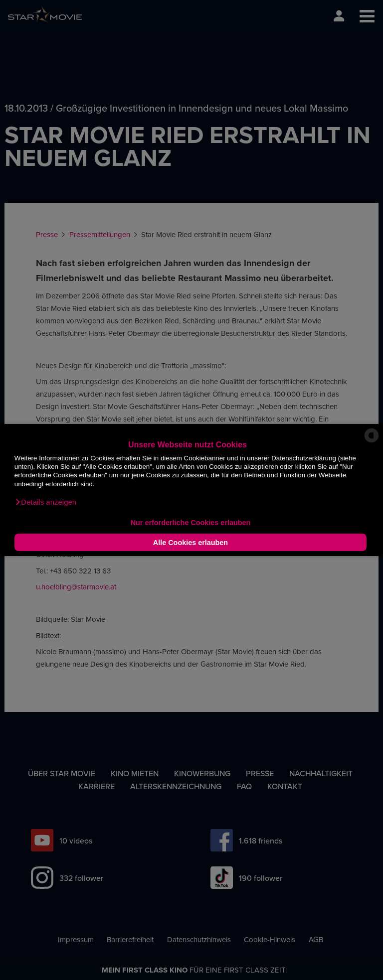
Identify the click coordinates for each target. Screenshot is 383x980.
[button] (45, 502)
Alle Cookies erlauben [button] (191, 543)
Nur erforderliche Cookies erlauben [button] (191, 523)
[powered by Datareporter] (372, 442)
